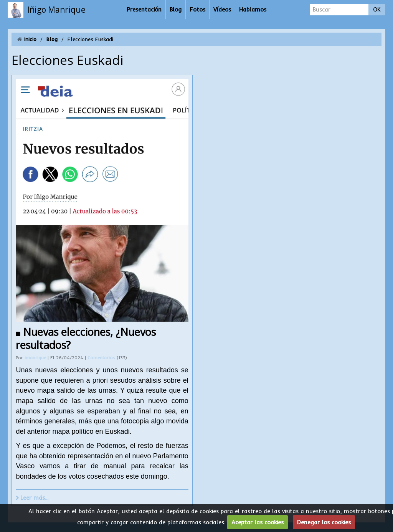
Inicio (30, 39)
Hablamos (253, 9)
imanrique (35, 358)
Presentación (144, 9)
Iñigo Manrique (56, 10)
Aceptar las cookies (258, 522)
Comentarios (102, 358)
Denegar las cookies (324, 522)
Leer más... (34, 498)
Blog (176, 9)
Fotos (197, 9)
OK (377, 9)
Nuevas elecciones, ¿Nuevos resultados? (86, 338)
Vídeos (222, 9)
